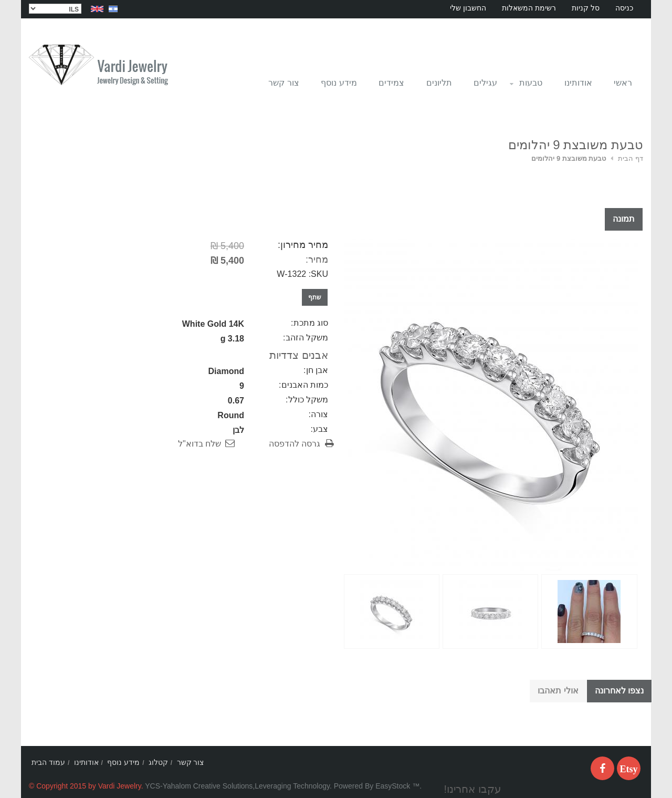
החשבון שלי (468, 8)
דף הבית (631, 158)
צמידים (391, 83)
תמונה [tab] (624, 219)
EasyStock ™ (397, 786)
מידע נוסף (339, 83)
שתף (315, 297)
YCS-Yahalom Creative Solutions (199, 786)
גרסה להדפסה (295, 444)
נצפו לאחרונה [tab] (619, 691)
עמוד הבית (48, 762)
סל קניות (586, 8)
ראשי (623, 83)
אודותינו (578, 83)
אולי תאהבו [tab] (558, 691)
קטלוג (158, 762)
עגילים (485, 83)
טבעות (525, 86)
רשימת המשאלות (529, 8)
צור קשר (283, 83)
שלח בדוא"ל (199, 444)
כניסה (624, 8)
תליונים (439, 83)
